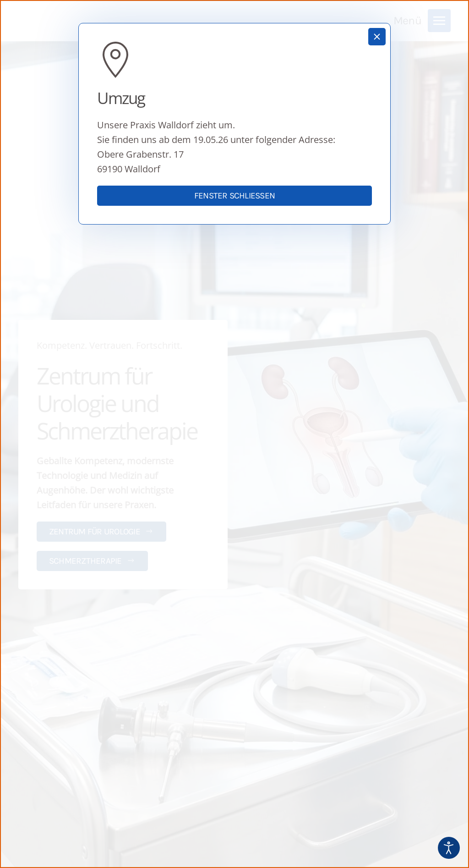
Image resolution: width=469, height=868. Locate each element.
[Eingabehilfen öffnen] (449, 848)
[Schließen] (377, 37)
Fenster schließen (234, 196)
